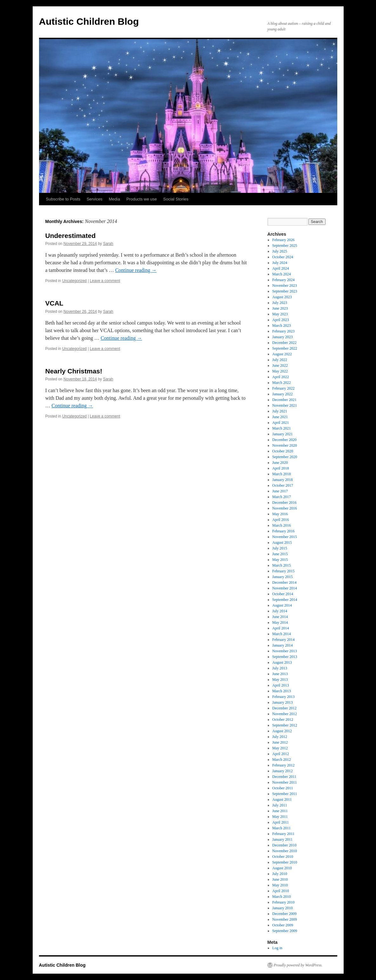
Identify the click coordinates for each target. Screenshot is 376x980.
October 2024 (283, 257)
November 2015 (285, 537)
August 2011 (282, 799)
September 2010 (285, 862)
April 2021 (280, 423)
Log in (277, 948)
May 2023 (280, 314)
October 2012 (283, 720)
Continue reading (136, 270)
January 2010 (282, 908)
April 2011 (280, 822)
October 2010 (283, 857)
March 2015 (281, 565)
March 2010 (281, 897)
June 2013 (280, 674)
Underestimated (71, 236)
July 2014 (280, 611)
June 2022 (280, 365)
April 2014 (280, 628)
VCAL (54, 303)
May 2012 (280, 748)
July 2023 (280, 303)
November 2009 (285, 919)
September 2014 (285, 600)
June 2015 (280, 554)
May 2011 (280, 817)
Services (95, 199)
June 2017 (280, 491)
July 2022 (280, 360)
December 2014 (284, 582)
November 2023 (285, 286)
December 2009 (284, 914)
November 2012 (285, 714)
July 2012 (280, 737)
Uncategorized (74, 281)
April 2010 (280, 891)
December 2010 (284, 845)
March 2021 (281, 428)
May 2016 (280, 514)
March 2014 (281, 634)
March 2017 (281, 497)
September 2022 (285, 348)
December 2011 (284, 777)
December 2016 (284, 503)
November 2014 (285, 588)
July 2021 (280, 411)
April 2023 (280, 320)
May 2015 (280, 560)
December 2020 (284, 440)
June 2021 (280, 417)
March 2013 (281, 691)
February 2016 (283, 531)
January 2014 (282, 645)
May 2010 (280, 885)
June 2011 (280, 811)
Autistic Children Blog (89, 21)
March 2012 (281, 760)
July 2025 (280, 251)
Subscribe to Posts (63, 199)
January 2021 (282, 434)
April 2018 (280, 468)
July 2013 (280, 668)
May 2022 (280, 371)
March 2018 (281, 474)
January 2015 (282, 577)
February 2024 (283, 280)
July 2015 (280, 548)
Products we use (142, 199)
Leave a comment (105, 281)
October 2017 (283, 485)
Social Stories (176, 199)
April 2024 (280, 268)
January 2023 (282, 337)
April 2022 (280, 377)
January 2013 (282, 702)
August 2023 (282, 297)
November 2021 (285, 405)
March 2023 (281, 326)
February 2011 (283, 834)
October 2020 (283, 451)
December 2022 (284, 343)
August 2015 (282, 543)
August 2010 (282, 868)
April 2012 (280, 754)
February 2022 (283, 388)
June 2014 (280, 617)
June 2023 (280, 308)
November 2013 (285, 651)
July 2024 (280, 263)
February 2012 (283, 765)
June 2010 (280, 879)
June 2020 (280, 463)
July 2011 (280, 805)
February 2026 (283, 240)
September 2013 (285, 657)
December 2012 (284, 708)
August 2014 (282, 605)
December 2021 (284, 400)
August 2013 (282, 662)
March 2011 (281, 828)
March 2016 (281, 525)
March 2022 (281, 383)
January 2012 (282, 771)
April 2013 (280, 685)
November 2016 (285, 508)
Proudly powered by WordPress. (298, 965)
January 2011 (282, 839)
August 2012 (282, 731)
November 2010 (285, 851)
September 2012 (285, 725)
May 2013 (280, 680)
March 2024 (281, 274)
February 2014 (283, 640)
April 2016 (280, 520)
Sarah (108, 244)
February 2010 (283, 902)
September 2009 (285, 931)
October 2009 (283, 925)
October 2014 (283, 594)
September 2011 (285, 794)
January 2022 (282, 394)
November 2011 (284, 782)
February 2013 (283, 697)
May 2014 (280, 622)
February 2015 (283, 571)
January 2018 (282, 480)
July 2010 (280, 874)
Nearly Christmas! (74, 371)
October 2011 (283, 788)
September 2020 (285, 457)
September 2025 (285, 246)
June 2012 (280, 742)
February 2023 (283, 331)
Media (114, 199)
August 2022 (282, 354)
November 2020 (285, 445)
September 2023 (285, 291)
